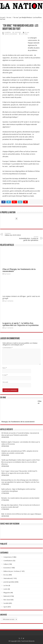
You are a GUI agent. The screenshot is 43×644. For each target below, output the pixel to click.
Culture (6, 564)
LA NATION (8, 32)
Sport (5, 607)
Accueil (3, 17)
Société (6, 603)
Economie (7, 568)
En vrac (9, 17)
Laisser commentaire (11, 34)
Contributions (8, 561)
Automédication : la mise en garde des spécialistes (27, 239)
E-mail (5, 375)
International (8, 578)
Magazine (7, 593)
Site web (5, 382)
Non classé (7, 600)
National (6, 596)
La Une (6, 585)
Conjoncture (8, 557)
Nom (5, 368)
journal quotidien (9, 582)
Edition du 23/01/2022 (16, 234)
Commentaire (8, 348)
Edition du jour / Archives (12, 571)
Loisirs (6, 589)
